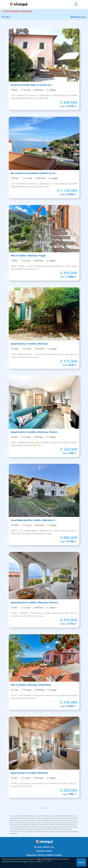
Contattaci (40, 851)
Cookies (58, 855)
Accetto (81, 862)
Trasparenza (31, 855)
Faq (52, 847)
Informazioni (48, 862)
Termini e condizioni (46, 855)
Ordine (6, 17)
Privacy (49, 851)
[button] (14, 55)
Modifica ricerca (78, 17)
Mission (46, 847)
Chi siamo (38, 847)
